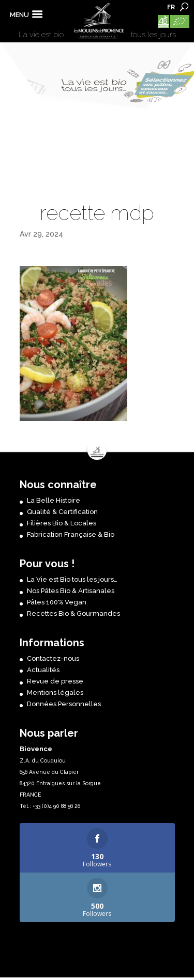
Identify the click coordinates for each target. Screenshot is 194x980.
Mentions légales (55, 693)
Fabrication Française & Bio (71, 534)
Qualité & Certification (62, 512)
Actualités (43, 670)
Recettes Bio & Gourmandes (73, 613)
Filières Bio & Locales (62, 523)
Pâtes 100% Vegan (57, 602)
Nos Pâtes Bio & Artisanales (71, 591)
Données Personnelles (64, 704)
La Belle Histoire (54, 500)
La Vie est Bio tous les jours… (72, 579)
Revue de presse (55, 681)
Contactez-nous (53, 658)
